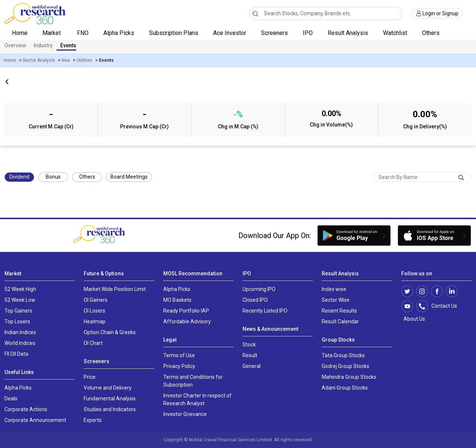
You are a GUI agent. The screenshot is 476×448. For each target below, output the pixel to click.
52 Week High (20, 289)
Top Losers (17, 321)
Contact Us (440, 306)
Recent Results (339, 311)
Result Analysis (348, 33)
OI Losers (94, 311)
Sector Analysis (39, 60)
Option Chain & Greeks (110, 332)
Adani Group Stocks (345, 388)
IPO (308, 33)
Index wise (334, 289)
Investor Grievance (185, 414)
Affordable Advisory (187, 321)
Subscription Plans (174, 33)
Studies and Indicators (110, 409)
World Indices (20, 343)
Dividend (19, 177)
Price (90, 377)
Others (87, 177)
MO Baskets (177, 300)
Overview (15, 45)
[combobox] (326, 14)
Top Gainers (18, 311)
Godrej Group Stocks (345, 366)
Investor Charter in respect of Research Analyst (197, 399)
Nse (66, 60)
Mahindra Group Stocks (349, 377)
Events (68, 45)
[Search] (255, 13)
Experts (93, 420)
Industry (43, 45)
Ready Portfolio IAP (186, 311)
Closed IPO (255, 300)
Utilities (84, 60)
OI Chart (93, 343)
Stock (249, 345)
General (252, 366)
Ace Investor (230, 33)
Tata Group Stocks (343, 355)
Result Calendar (340, 321)
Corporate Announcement (35, 420)
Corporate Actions (26, 409)
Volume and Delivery (108, 388)
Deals (11, 399)
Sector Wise (336, 300)
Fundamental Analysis (110, 399)
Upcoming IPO (259, 289)
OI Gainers (96, 300)
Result (250, 355)
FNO (83, 33)
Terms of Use (179, 355)
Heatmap (95, 321)
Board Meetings (129, 177)
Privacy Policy (179, 366)
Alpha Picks (119, 33)
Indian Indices (20, 332)
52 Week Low (20, 300)
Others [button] (432, 33)
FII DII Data (16, 354)
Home (20, 33)
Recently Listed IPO (265, 311)
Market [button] (52, 33)
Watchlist (395, 33)
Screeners (274, 33)
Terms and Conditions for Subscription (193, 381)
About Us (413, 319)
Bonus (53, 177)
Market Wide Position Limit (115, 289)
